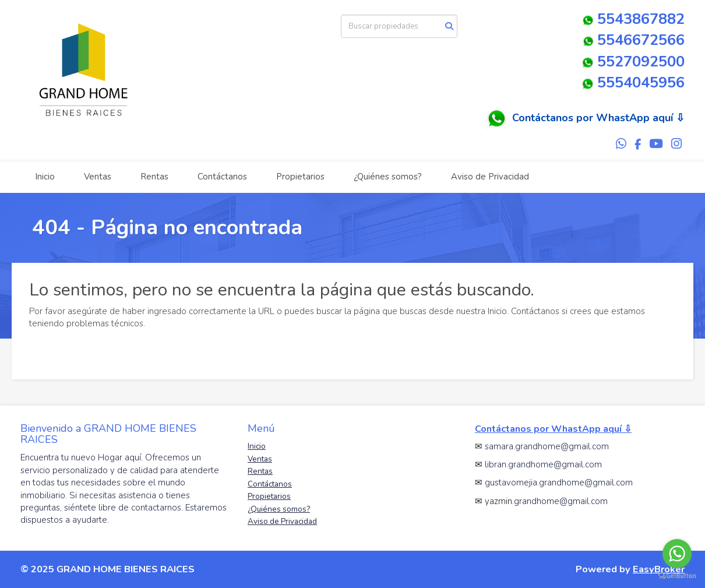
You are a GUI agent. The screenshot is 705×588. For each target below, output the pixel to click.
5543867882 (632, 19)
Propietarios (300, 177)
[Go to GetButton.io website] (677, 576)
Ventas (98, 177)
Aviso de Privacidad (490, 177)
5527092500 (641, 61)
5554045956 (641, 82)
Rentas (154, 177)
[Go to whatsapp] (677, 554)
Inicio (45, 177)
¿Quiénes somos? (388, 177)
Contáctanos (222, 177)
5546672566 (632, 40)
